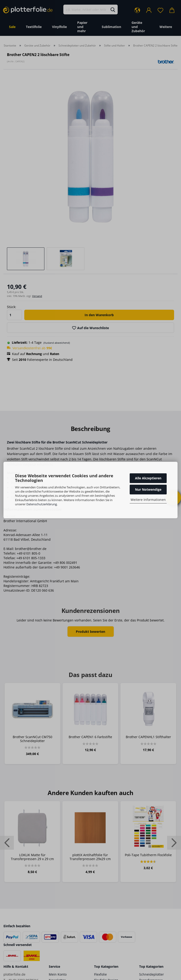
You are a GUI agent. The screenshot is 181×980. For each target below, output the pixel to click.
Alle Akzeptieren (148, 478)
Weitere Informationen (148, 500)
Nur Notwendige (148, 489)
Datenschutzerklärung (42, 504)
